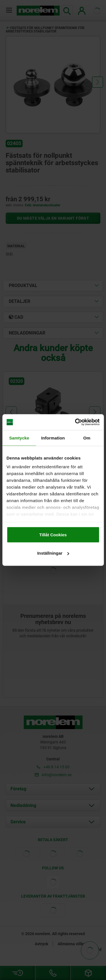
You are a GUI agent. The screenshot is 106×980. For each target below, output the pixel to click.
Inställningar (53, 553)
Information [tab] (53, 438)
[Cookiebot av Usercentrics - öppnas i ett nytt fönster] (75, 422)
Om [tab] (87, 438)
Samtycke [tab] (19, 438)
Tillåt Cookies (53, 534)
